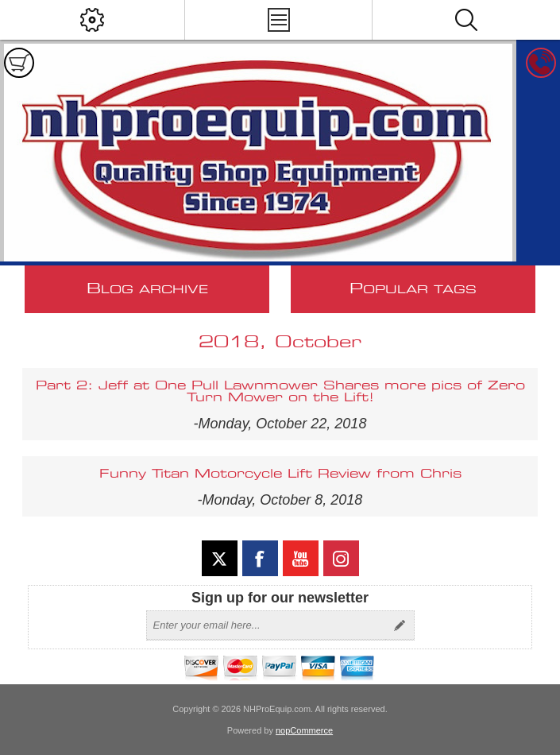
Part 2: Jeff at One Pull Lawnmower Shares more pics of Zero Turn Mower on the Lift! (280, 392)
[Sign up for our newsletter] (266, 625)
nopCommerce (304, 730)
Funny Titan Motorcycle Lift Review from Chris (280, 474)
